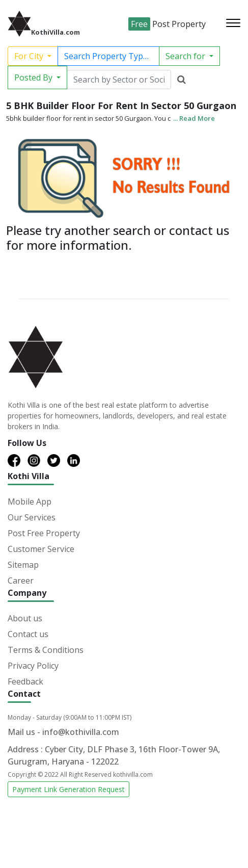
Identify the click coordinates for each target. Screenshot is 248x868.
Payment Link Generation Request (68, 789)
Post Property (167, 24)
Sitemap (23, 565)
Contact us (28, 634)
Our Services (32, 517)
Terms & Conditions (46, 650)
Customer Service (41, 549)
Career (21, 581)
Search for (186, 56)
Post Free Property (44, 533)
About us (25, 618)
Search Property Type (107, 56)
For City (30, 56)
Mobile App (30, 502)
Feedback (25, 681)
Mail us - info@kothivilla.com (63, 732)
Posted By (34, 77)
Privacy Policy (33, 666)
